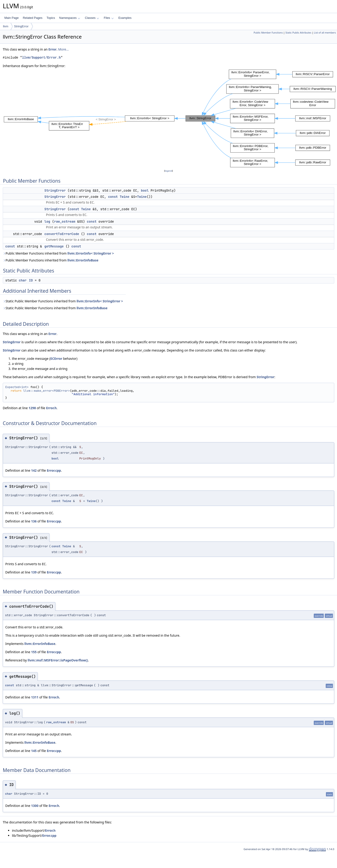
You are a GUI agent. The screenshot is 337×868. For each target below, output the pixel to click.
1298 (32, 408)
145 (34, 751)
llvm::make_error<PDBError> (47, 391)
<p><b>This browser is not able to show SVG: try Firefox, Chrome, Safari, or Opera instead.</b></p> (170, 118)
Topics (51, 18)
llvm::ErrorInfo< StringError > (91, 253)
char (23, 280)
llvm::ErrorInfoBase (83, 260)
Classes (92, 18)
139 (34, 572)
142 (34, 470)
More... (63, 49)
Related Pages (33, 18)
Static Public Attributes (298, 33)
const (113, 197)
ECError (56, 359)
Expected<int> (17, 387)
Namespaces (70, 18)
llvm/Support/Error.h (41, 58)
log (47, 221)
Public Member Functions (268, 33)
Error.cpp (54, 470)
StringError (21, 26)
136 (34, 521)
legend (168, 171)
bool (145, 190)
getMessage (54, 246)
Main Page (11, 18)
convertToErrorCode (62, 234)
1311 (35, 697)
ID (31, 280)
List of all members (325, 33)
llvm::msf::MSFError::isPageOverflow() (58, 660)
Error (53, 49)
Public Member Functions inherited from (58, 253)
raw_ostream (65, 221)
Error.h (51, 408)
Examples (125, 18)
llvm (6, 26)
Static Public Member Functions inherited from (63, 301)
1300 (35, 806)
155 (34, 652)
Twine (125, 197)
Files (109, 18)
